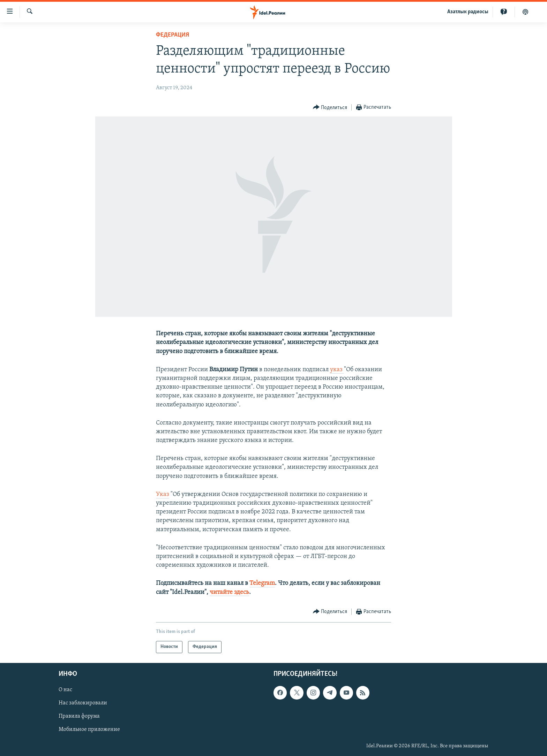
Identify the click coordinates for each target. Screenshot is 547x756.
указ (337, 370)
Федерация (173, 35)
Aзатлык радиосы (468, 12)
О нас (65, 690)
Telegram (262, 583)
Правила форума (79, 716)
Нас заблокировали (83, 703)
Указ (163, 494)
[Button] (330, 108)
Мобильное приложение (89, 730)
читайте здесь (229, 592)
